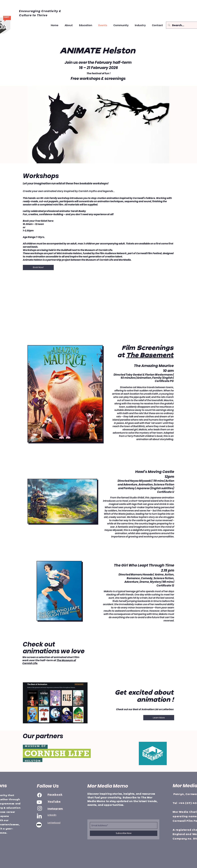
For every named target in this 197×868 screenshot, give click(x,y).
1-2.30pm (28, 231)
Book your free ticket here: (38, 221)
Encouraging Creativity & (40, 11)
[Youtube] (39, 802)
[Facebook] (39, 795)
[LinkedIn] (39, 816)
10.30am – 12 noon (33, 224)
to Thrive (40, 15)
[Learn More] (159, 718)
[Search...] (182, 25)
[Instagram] (40, 808)
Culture (26, 15)
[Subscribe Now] (124, 833)
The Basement (150, 355)
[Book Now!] (38, 267)
